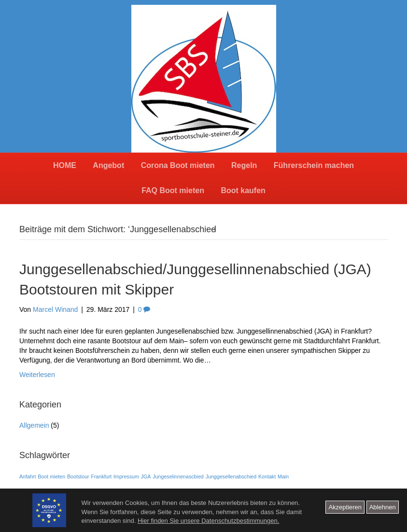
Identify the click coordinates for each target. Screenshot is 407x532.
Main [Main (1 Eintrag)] (283, 476)
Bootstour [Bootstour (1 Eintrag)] (78, 476)
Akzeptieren (345, 507)
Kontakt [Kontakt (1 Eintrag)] (267, 476)
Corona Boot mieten (178, 165)
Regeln (244, 165)
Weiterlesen (37, 375)
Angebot (108, 165)
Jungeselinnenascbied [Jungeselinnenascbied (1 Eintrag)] (178, 476)
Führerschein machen (314, 165)
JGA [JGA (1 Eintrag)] (146, 476)
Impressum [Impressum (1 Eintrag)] (126, 476)
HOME (65, 165)
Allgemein (34, 425)
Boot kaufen (243, 190)
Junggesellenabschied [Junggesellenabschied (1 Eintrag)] (231, 476)
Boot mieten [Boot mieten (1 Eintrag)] (51, 476)
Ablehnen (383, 507)
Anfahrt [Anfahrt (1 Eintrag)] (28, 476)
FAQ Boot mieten (173, 190)
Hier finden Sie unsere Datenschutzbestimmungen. (208, 521)
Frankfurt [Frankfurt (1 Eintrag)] (102, 476)
